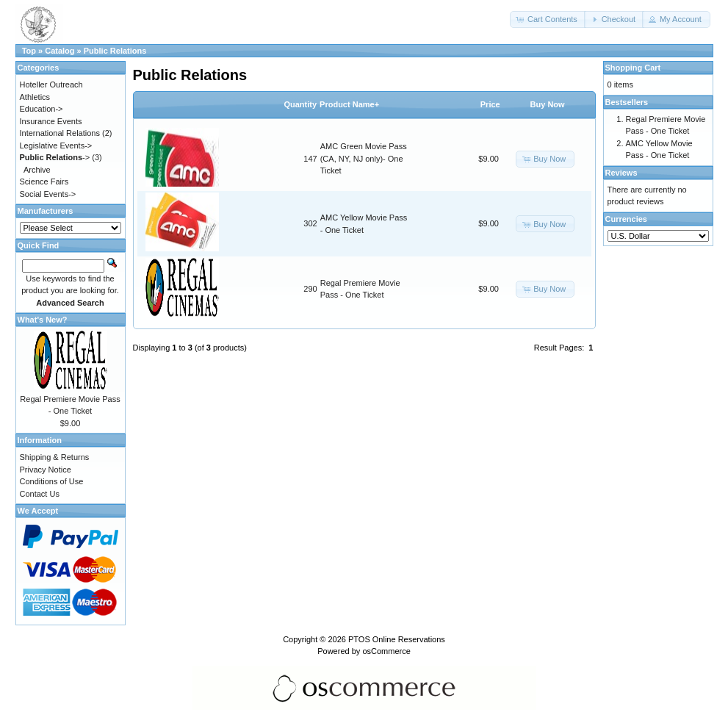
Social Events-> (48, 194)
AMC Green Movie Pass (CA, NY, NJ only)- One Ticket (364, 158)
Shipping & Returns (55, 457)
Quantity (300, 104)
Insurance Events (51, 121)
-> (55, 157)
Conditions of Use (52, 481)
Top (29, 51)
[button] (548, 19)
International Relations (60, 133)
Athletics (35, 97)
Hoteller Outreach (51, 85)
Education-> (42, 109)
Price (490, 104)
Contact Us (40, 494)
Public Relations (115, 51)
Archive (37, 170)
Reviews (621, 173)
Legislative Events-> (56, 145)
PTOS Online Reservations (397, 639)
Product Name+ (349, 104)
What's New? (43, 320)
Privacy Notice (46, 470)
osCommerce (386, 651)
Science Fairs (44, 181)
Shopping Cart (633, 68)
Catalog (60, 51)
